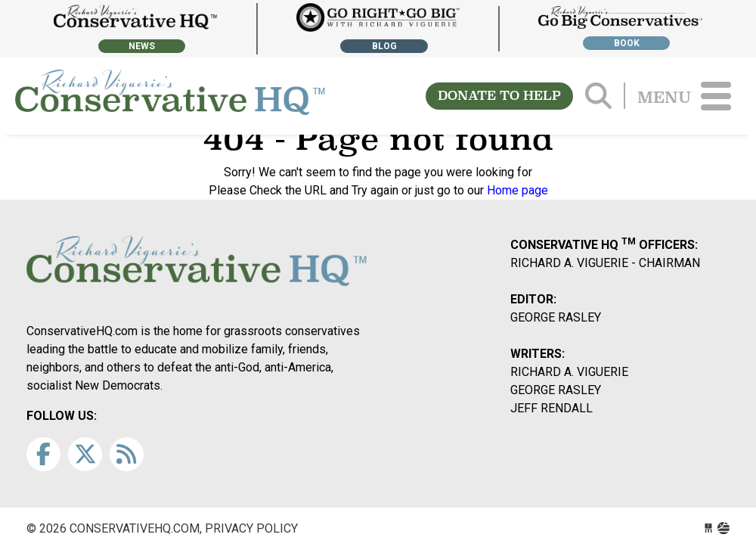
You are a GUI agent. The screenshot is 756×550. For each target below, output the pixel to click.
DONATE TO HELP (499, 96)
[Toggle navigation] (716, 96)
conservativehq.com (170, 96)
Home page (517, 190)
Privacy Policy (251, 528)
